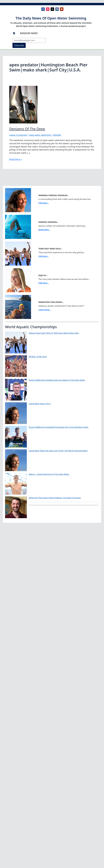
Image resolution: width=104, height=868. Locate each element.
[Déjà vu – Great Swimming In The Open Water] (16, 484)
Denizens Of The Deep (27, 129)
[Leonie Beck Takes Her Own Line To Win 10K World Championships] (16, 460)
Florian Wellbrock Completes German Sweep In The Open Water (57, 380)
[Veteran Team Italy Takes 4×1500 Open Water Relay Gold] (16, 343)
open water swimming (40, 135)
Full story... (44, 203)
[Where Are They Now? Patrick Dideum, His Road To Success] (16, 507)
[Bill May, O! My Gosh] (16, 366)
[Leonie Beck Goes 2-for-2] (16, 413)
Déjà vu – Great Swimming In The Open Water (49, 474)
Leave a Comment (18, 135)
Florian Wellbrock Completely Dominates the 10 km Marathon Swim (59, 427)
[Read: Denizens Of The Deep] (23, 104)
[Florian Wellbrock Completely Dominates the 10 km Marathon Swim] (16, 437)
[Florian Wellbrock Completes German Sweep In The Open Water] (16, 390)
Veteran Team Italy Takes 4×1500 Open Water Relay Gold (54, 333)
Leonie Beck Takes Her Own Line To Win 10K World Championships (58, 451)
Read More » (15, 159)
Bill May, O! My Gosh (38, 357)
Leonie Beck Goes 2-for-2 (40, 404)
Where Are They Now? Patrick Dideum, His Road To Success (55, 498)
